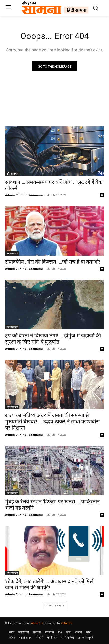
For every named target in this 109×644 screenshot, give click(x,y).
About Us (37, 623)
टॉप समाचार (12, 174)
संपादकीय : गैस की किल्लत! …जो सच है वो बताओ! (52, 262)
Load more (55, 605)
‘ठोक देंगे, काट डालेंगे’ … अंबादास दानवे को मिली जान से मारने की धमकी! (50, 585)
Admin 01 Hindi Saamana (24, 195)
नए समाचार (12, 253)
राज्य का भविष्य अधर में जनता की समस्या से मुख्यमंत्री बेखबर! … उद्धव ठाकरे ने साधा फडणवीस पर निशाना (52, 422)
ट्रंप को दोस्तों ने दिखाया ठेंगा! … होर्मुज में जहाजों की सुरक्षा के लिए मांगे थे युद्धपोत (53, 339)
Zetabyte (67, 623)
